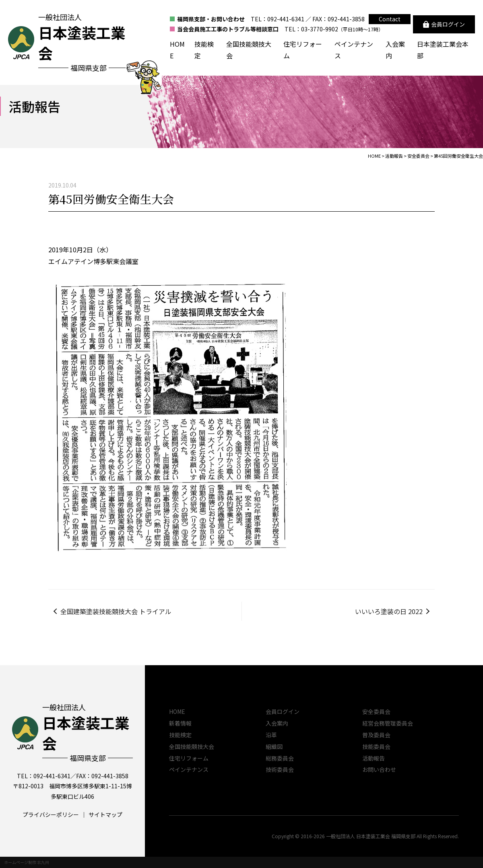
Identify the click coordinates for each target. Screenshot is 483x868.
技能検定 (204, 50)
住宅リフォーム (303, 50)
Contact (390, 19)
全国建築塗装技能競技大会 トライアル (116, 611)
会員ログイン (283, 711)
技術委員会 (280, 769)
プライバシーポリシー (51, 814)
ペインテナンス (354, 50)
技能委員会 (376, 746)
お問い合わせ (379, 769)
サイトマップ (105, 814)
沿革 (271, 735)
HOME (177, 50)
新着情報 (180, 723)
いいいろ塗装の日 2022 (389, 611)
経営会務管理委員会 (388, 723)
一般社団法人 (88, 733)
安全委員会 (376, 711)
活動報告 (374, 758)
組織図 (274, 746)
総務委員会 (280, 758)
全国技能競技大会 (249, 50)
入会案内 (395, 50)
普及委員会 (376, 735)
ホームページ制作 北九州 (27, 862)
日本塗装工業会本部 (443, 50)
